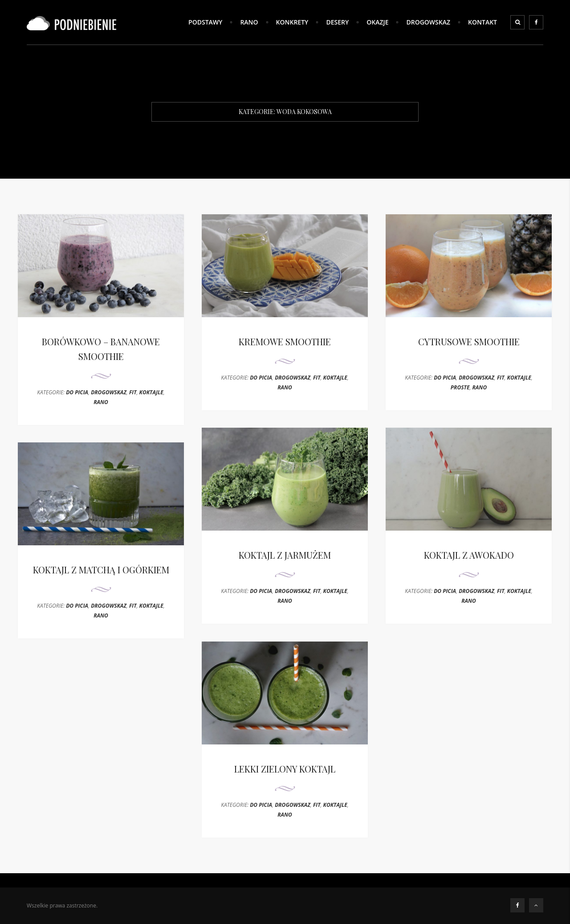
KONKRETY (292, 22)
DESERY (337, 22)
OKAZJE (377, 22)
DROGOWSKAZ (428, 22)
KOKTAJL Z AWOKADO (469, 555)
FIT (133, 392)
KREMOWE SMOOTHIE (285, 341)
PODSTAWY (205, 22)
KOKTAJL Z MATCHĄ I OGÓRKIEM (101, 570)
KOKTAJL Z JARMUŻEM (285, 555)
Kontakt (482, 22)
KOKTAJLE (151, 392)
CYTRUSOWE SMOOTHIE (469, 341)
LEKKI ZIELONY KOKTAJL (285, 769)
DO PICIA (77, 392)
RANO (249, 22)
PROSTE (460, 387)
